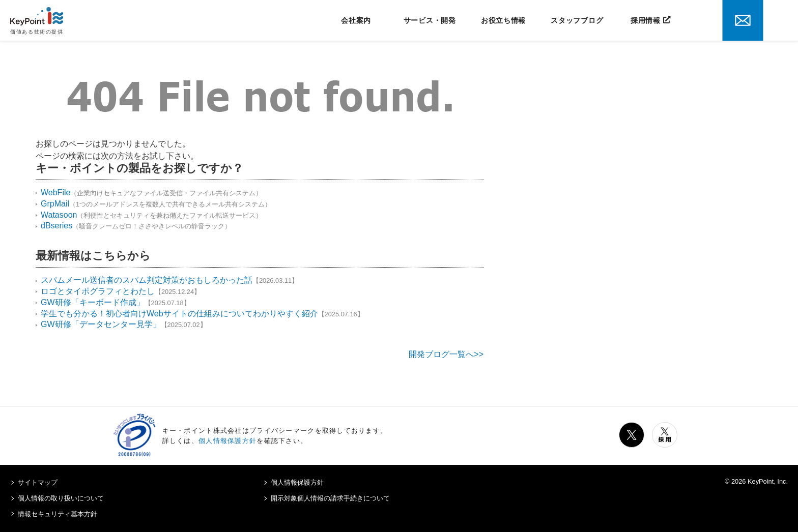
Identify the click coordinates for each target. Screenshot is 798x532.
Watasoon (59, 215)
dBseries (56, 226)
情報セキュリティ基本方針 (58, 514)
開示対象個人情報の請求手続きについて (330, 498)
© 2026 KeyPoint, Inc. (756, 481)
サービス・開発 (430, 20)
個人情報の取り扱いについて (61, 498)
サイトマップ (38, 482)
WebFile (55, 193)
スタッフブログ (577, 20)
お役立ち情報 (503, 20)
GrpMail (55, 204)
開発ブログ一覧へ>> (446, 354)
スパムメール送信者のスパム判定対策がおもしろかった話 (147, 280)
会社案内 (356, 20)
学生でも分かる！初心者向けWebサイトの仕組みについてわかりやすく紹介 (179, 314)
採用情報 (646, 20)
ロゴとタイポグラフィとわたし (98, 291)
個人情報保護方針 (227, 441)
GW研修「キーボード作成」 (93, 302)
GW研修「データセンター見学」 (101, 324)
